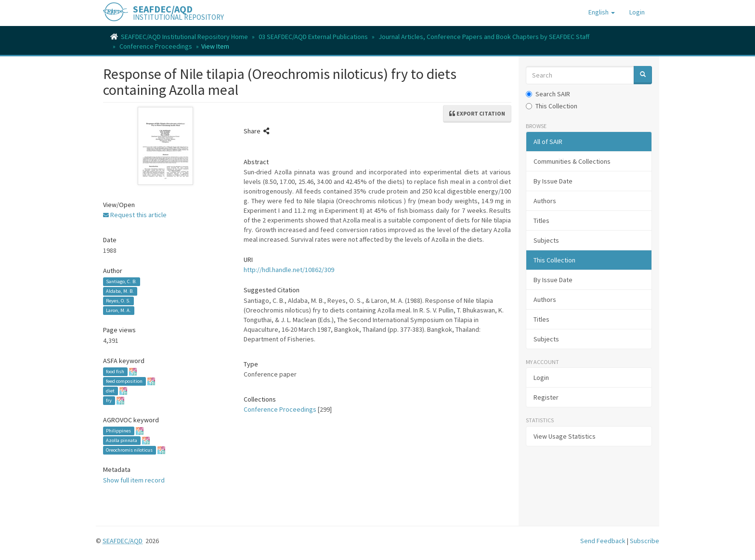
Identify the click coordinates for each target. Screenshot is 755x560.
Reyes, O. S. (118, 301)
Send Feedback (603, 541)
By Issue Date (553, 181)
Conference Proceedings (156, 46)
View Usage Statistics (565, 436)
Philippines (118, 431)
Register (546, 397)
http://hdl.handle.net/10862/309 (289, 270)
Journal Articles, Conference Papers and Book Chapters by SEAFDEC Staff (484, 37)
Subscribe (644, 541)
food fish (115, 371)
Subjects (546, 240)
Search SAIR (548, 94)
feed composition (124, 381)
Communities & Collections (572, 161)
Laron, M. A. (118, 310)
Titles (541, 221)
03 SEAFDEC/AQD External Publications (313, 37)
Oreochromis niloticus (129, 450)
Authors (545, 201)
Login (541, 378)
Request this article (135, 215)
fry (109, 400)
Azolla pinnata (122, 440)
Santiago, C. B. (121, 281)
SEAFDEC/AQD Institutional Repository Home (184, 37)
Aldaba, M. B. (120, 291)
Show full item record (134, 480)
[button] (602, 12)
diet (110, 391)
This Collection (552, 106)
